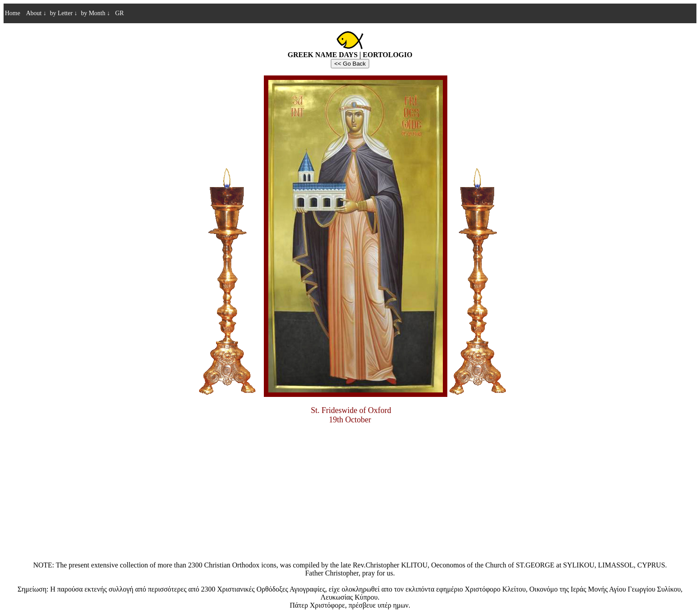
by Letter (64, 13)
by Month (95, 13)
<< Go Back (350, 64)
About (36, 13)
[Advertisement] (350, 494)
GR (119, 13)
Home (12, 13)
